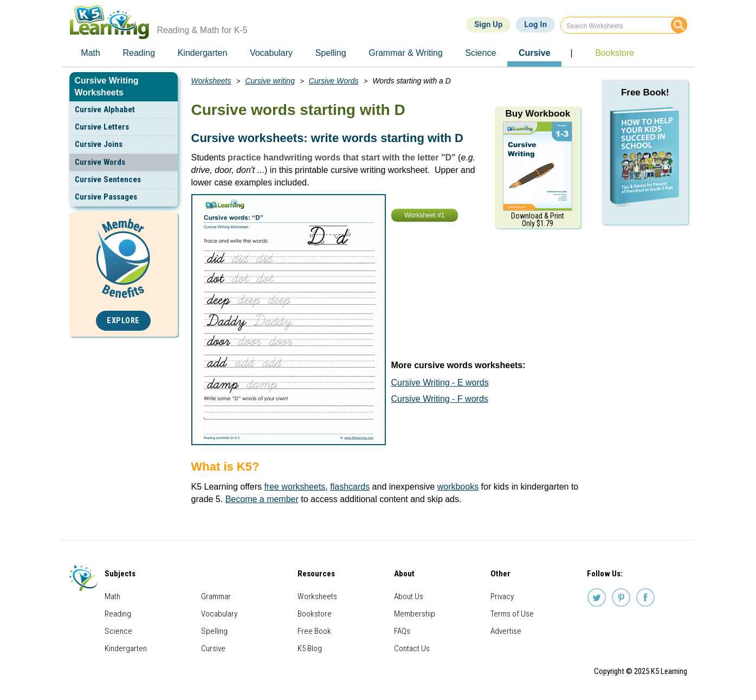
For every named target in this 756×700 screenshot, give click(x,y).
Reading (118, 614)
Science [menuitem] (480, 53)
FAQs (402, 631)
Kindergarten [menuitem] (203, 53)
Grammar (216, 596)
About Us (409, 596)
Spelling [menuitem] (331, 53)
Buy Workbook (538, 114)
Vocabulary (219, 614)
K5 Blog (310, 648)
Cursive (213, 648)
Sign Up (488, 24)
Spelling (214, 631)
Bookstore (315, 614)
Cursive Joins (99, 144)
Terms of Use (512, 614)
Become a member (262, 499)
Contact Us (412, 648)
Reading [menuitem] (139, 53)
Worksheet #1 (425, 215)
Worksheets (211, 81)
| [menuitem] (571, 53)
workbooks (458, 487)
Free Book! (645, 92)
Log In (535, 24)
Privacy (502, 596)
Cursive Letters (102, 127)
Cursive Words (100, 162)
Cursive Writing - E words (440, 383)
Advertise (506, 631)
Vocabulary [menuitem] (271, 53)
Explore (123, 321)
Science (118, 631)
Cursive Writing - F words (440, 399)
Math (112, 596)
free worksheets (295, 487)
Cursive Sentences (108, 179)
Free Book (314, 631)
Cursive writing (270, 81)
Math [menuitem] (91, 53)
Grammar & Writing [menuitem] (406, 53)
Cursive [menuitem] (535, 53)
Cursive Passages (106, 197)
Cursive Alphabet (105, 110)
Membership (415, 614)
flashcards (350, 487)
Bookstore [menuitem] (615, 53)
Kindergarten (126, 648)
